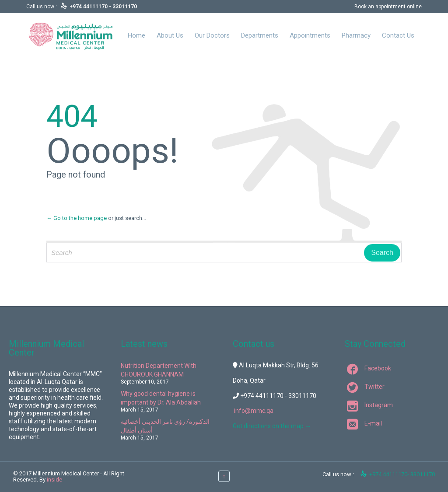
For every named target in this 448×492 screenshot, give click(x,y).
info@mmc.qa (254, 411)
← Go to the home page (77, 218)
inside (54, 480)
